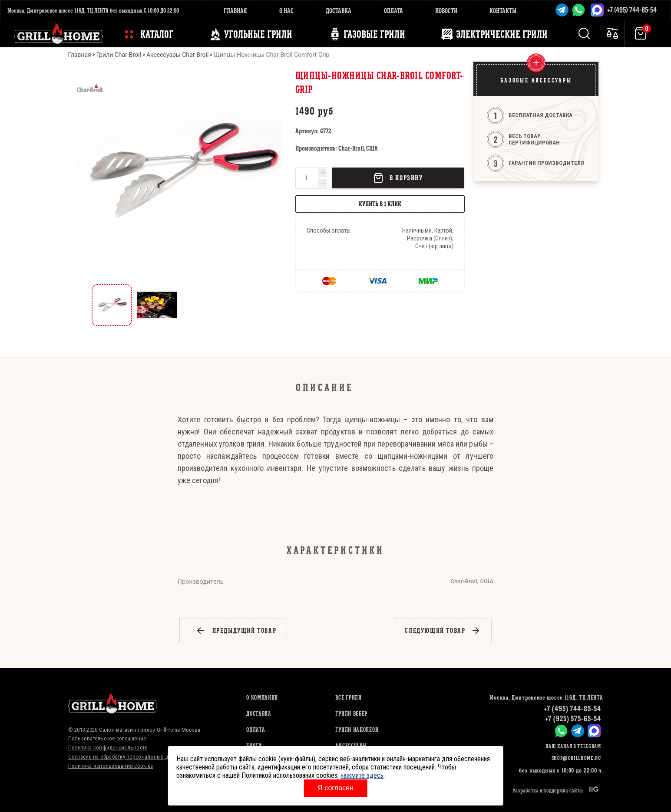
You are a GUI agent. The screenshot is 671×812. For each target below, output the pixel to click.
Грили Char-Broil (119, 55)
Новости (446, 11)
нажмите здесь (362, 775)
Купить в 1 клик (380, 204)
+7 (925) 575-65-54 (573, 718)
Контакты (503, 11)
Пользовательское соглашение (107, 738)
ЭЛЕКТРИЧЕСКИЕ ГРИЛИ (502, 34)
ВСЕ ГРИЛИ (348, 698)
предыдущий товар (236, 631)
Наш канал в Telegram (573, 746)
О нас (286, 11)
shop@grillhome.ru (576, 758)
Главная (235, 11)
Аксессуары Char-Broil (178, 55)
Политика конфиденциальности (108, 748)
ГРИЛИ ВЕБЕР (351, 714)
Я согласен (335, 788)
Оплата (393, 11)
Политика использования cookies (111, 766)
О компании (262, 698)
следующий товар (443, 631)
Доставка (339, 11)
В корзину (398, 178)
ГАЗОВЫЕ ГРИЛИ (374, 34)
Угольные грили (258, 34)
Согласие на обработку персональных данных (126, 757)
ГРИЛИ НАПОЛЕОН (357, 730)
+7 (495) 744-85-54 (632, 10)
